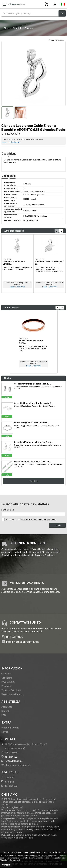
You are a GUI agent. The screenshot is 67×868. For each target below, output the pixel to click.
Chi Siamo (6, 674)
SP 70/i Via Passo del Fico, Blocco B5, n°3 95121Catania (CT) (24, 746)
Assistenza (7, 707)
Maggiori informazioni (10, 860)
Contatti (5, 711)
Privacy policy (8, 682)
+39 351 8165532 (12, 761)
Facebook (8, 777)
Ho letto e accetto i (13, 519)
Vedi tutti (34, 481)
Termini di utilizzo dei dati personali (40, 519)
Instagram (8, 782)
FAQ (4, 715)
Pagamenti (7, 686)
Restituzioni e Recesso (13, 694)
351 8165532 (9, 757)
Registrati (15, 142)
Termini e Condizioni (11, 690)
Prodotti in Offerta (10, 728)
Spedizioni (7, 678)
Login (5, 142)
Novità (5, 732)
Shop (7, 28)
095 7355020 (15, 637)
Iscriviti (57, 525)
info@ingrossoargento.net (22, 642)
